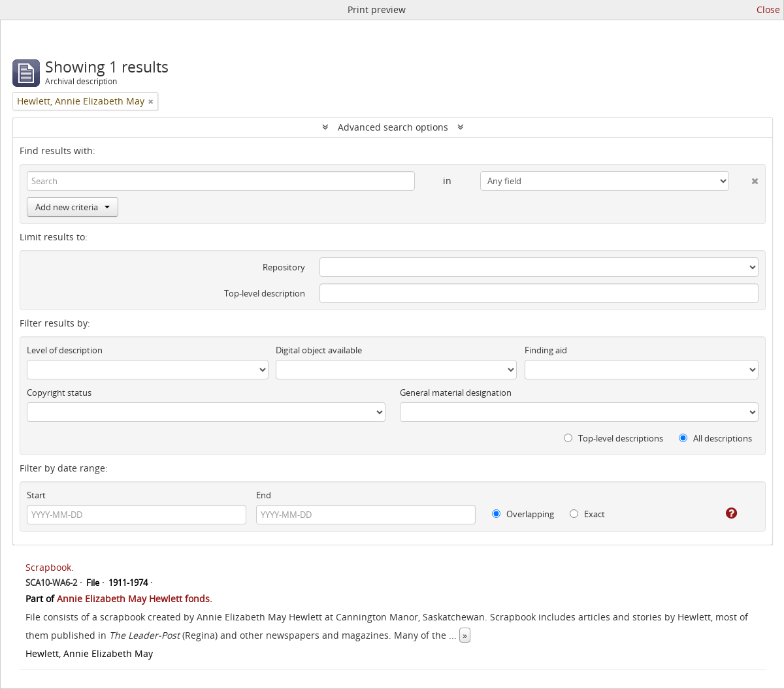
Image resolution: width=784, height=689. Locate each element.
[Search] (221, 181)
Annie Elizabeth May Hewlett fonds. (135, 599)
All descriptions (715, 438)
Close (768, 9)
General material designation (456, 393)
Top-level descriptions (613, 438)
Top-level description (265, 293)
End (264, 495)
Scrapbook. (50, 567)
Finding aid (546, 350)
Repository (284, 267)
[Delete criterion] (744, 178)
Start (36, 495)
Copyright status (59, 393)
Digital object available (319, 350)
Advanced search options (393, 127)
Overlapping (523, 514)
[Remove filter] (151, 101)
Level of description (65, 350)
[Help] (722, 513)
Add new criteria (73, 207)
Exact (587, 514)
